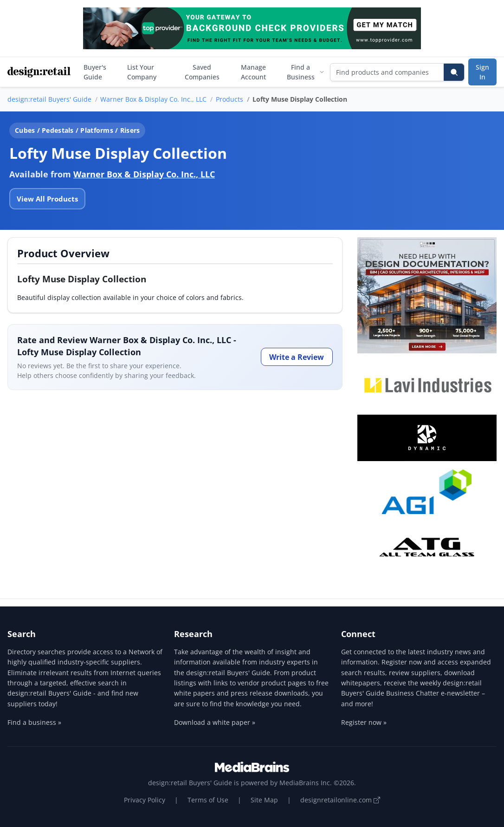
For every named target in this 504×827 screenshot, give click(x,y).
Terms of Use (208, 800)
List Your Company (142, 72)
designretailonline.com (340, 800)
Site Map (264, 800)
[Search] (454, 72)
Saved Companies (202, 72)
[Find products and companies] (387, 72)
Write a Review (297, 357)
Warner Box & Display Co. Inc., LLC (153, 99)
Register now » (364, 722)
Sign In (482, 72)
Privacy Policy (145, 800)
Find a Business (306, 72)
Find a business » (34, 722)
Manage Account (253, 72)
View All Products (47, 199)
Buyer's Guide (95, 72)
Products (229, 99)
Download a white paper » (215, 722)
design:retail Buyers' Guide (49, 99)
